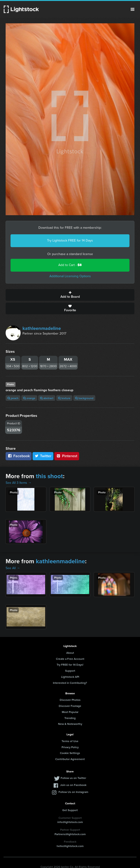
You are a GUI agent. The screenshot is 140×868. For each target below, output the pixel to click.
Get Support (70, 810)
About (70, 653)
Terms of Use (70, 741)
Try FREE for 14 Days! (70, 665)
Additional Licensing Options (70, 276)
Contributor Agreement (70, 759)
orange (29, 398)
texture (64, 398)
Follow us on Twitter (73, 778)
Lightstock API (70, 677)
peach (13, 398)
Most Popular (70, 712)
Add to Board (70, 295)
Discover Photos (70, 700)
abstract (47, 398)
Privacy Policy (70, 747)
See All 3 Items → (18, 483)
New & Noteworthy (70, 724)
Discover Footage (70, 706)
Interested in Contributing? (70, 683)
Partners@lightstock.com (70, 834)
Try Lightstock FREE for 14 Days (70, 240)
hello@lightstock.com (70, 846)
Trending (70, 718)
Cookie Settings (70, 753)
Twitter (43, 456)
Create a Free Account (70, 659)
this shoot (49, 476)
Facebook (19, 456)
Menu (133, 9)
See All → (13, 568)
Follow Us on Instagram (73, 792)
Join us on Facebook (73, 785)
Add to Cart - (70, 265)
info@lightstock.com (70, 822)
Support (70, 671)
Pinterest (67, 456)
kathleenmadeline (42, 328)
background (84, 398)
